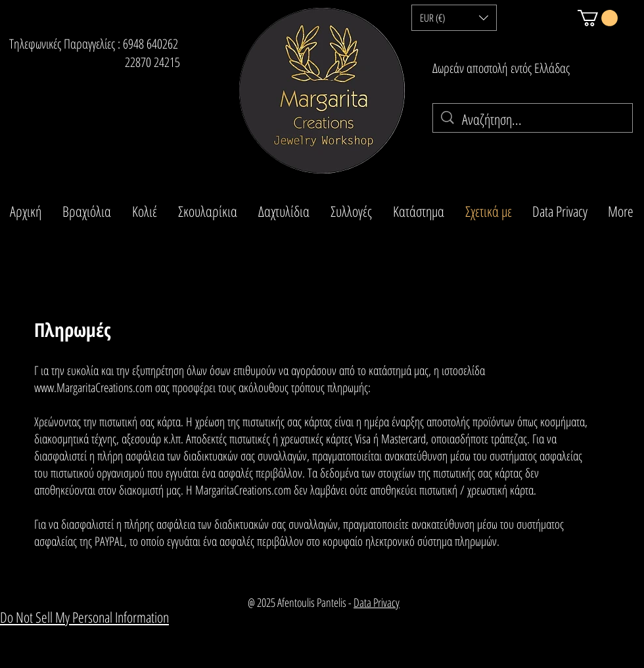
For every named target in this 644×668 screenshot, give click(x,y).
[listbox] (454, 18)
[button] (454, 18)
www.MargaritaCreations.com (93, 388)
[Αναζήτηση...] (533, 119)
